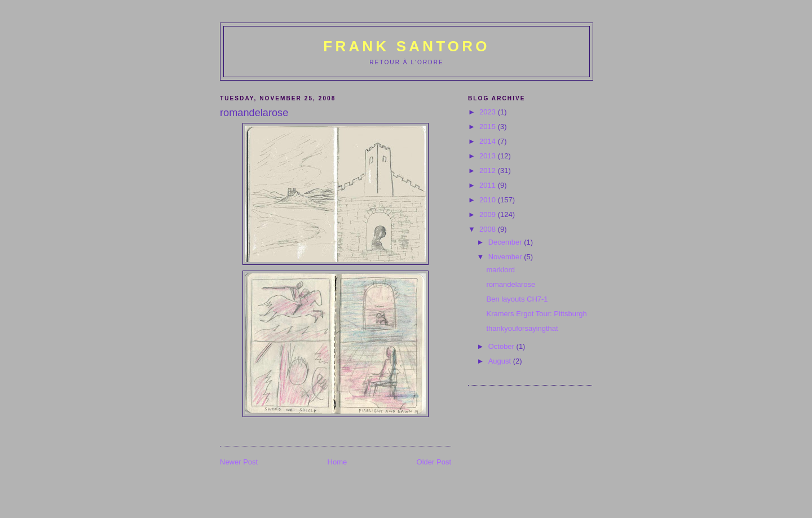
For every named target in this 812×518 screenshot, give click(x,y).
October (502, 346)
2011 (489, 185)
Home (337, 462)
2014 (489, 141)
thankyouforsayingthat (522, 328)
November (506, 257)
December (506, 242)
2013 (489, 156)
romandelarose (511, 284)
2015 (489, 127)
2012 (489, 171)
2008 (489, 229)
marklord (500, 270)
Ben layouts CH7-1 (517, 299)
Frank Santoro (406, 46)
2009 (489, 214)
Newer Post (239, 462)
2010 (489, 200)
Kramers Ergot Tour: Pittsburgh (536, 314)
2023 (489, 112)
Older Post (434, 462)
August (501, 361)
